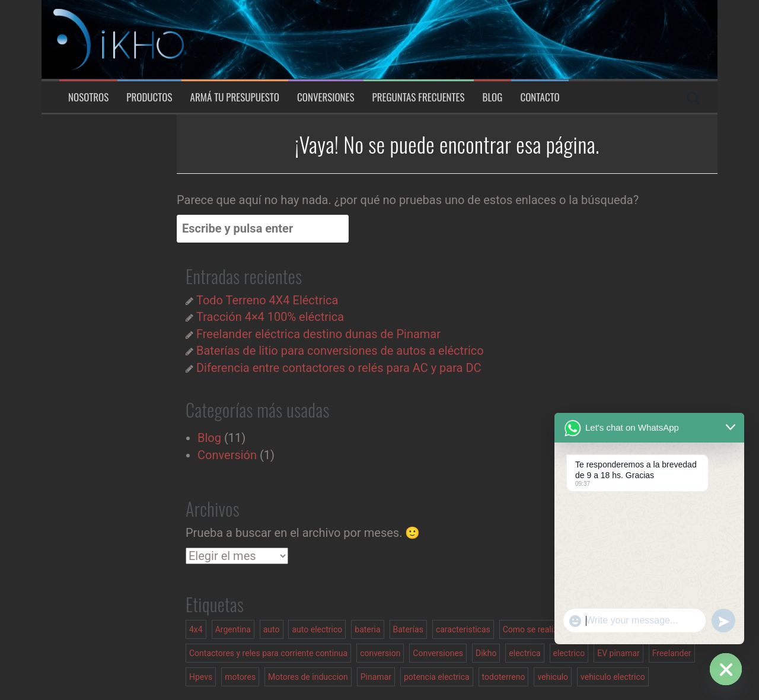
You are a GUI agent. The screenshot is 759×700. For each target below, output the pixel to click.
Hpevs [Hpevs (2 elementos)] (201, 677)
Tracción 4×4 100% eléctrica (270, 317)
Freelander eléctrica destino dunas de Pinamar (318, 334)
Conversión (227, 455)
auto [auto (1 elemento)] (272, 629)
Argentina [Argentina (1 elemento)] (233, 629)
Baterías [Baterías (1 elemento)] (408, 629)
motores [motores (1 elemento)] (240, 677)
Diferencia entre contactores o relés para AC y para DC (339, 368)
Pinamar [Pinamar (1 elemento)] (376, 677)
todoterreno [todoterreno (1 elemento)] (504, 677)
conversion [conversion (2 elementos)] (380, 653)
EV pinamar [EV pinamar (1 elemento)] (618, 653)
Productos (149, 97)
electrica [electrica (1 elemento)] (524, 653)
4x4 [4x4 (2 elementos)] (196, 629)
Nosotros (88, 97)
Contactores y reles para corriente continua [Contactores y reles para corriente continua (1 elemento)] (268, 653)
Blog (493, 97)
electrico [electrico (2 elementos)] (569, 653)
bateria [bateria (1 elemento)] (367, 629)
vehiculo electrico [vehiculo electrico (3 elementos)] (613, 677)
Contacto (540, 97)
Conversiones (326, 97)
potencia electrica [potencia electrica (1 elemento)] (437, 677)
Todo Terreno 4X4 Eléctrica (267, 300)
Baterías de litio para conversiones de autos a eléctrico (340, 351)
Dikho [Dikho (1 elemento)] (486, 653)
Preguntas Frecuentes (419, 97)
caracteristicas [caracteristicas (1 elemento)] (463, 629)
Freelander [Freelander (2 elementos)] (672, 653)
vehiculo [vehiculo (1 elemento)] (553, 677)
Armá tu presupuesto (235, 97)
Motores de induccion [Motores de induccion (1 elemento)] (308, 677)
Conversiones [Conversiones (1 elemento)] (438, 653)
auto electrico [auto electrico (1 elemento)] (317, 629)
